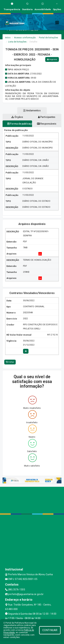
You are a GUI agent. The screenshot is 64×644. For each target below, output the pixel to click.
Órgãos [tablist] (17, 117)
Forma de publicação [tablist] (20, 124)
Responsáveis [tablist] (47, 124)
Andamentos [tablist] (32, 110)
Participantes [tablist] (47, 117)
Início (8, 38)
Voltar (10, 362)
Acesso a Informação (25, 38)
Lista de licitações (17, 42)
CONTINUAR (50, 630)
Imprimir (52, 59)
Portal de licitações (48, 38)
